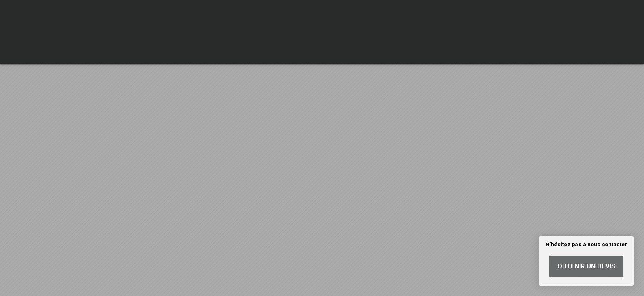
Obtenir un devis (586, 266)
